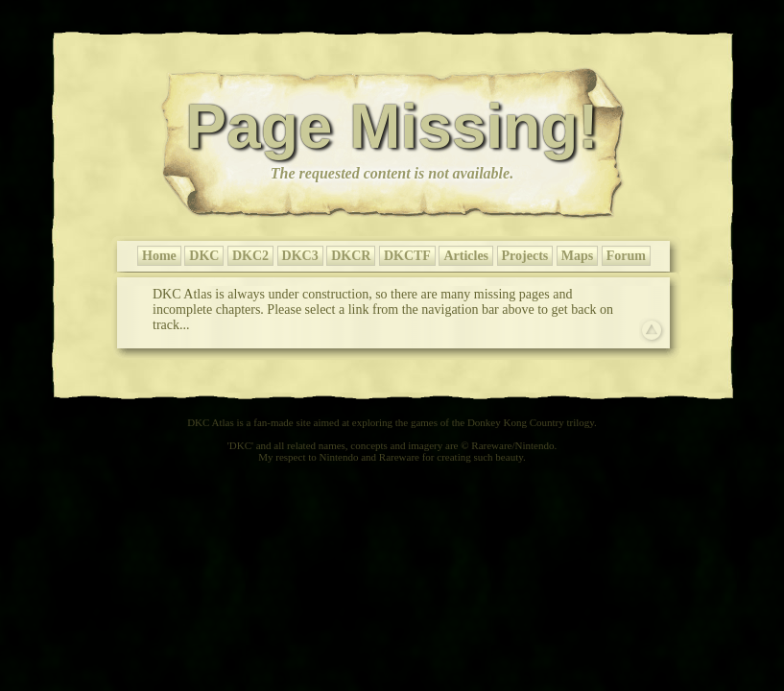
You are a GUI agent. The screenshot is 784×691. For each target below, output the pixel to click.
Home (159, 256)
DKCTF (407, 256)
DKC (204, 256)
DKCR (351, 256)
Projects (525, 256)
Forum (626, 256)
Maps (577, 256)
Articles (466, 256)
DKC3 (300, 256)
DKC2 (250, 256)
